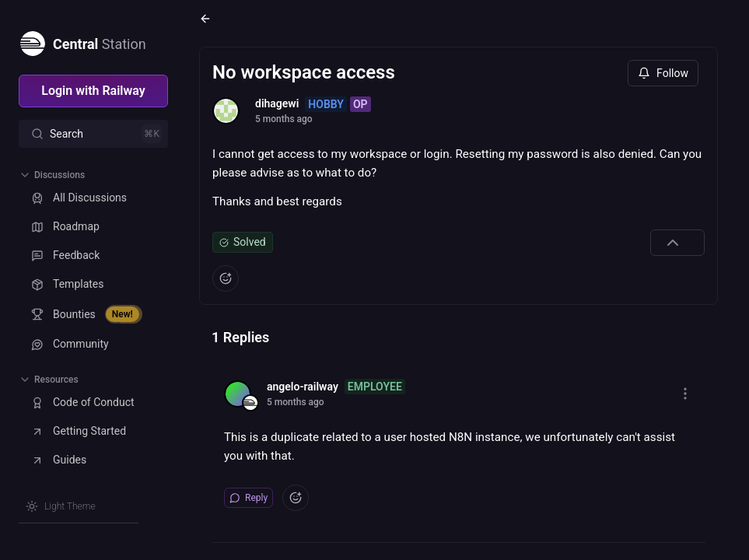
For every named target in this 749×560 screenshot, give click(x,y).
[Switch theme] (61, 506)
